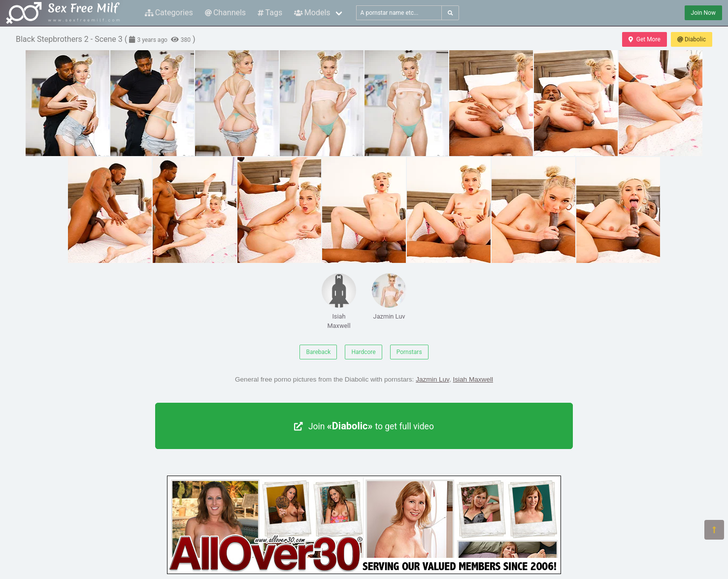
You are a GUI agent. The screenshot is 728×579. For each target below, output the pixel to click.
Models (312, 13)
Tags (270, 13)
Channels (225, 13)
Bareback (318, 352)
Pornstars (409, 352)
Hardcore (363, 352)
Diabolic (692, 39)
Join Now (703, 13)
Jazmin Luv (389, 297)
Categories (169, 13)
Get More (644, 39)
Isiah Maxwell (339, 301)
